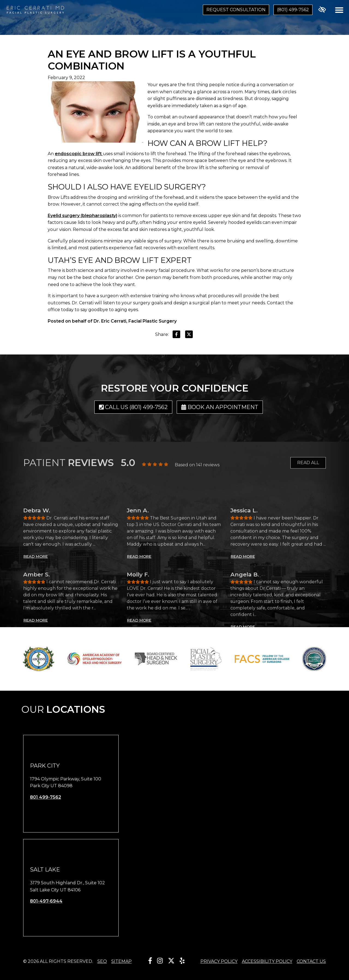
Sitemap (121, 961)
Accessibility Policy (267, 961)
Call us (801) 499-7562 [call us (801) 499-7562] (133, 407)
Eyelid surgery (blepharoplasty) (82, 216)
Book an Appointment (220, 407)
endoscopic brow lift (79, 154)
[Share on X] (189, 335)
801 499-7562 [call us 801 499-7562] (46, 797)
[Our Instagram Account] (160, 961)
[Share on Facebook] (176, 335)
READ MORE (36, 620)
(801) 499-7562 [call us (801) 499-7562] (293, 10)
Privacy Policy (219, 961)
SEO (102, 961)
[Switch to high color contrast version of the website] (322, 10)
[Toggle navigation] (339, 10)
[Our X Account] (171, 961)
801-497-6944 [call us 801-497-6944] (46, 901)
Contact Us (311, 961)
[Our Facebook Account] (150, 961)
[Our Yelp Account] (182, 961)
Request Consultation (236, 10)
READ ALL (308, 468)
